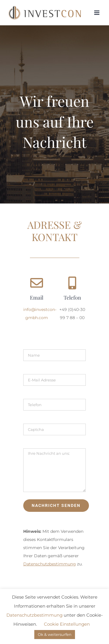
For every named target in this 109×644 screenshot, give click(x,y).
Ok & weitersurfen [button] (55, 634)
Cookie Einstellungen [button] (67, 624)
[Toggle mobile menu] (97, 13)
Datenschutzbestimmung (34, 615)
